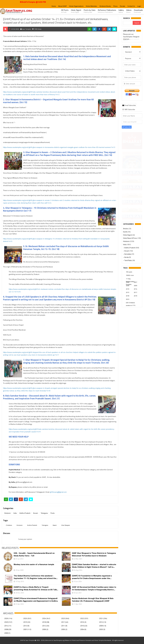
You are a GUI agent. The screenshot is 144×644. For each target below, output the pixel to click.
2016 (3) (83, 622)
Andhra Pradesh (25, 513)
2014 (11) (8, 626)
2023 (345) (65, 618)
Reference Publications (107, 11)
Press (115, 6)
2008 (128, 286)
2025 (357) (27, 618)
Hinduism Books (105, 6)
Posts (53, 513)
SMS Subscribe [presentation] (129, 109)
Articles (126, 229)
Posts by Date (90, 11)
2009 (135, 286)
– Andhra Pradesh (129, 248)
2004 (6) (83, 629)
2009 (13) (103, 626)
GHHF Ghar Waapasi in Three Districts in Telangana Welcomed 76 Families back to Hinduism (94, 554)
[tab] (129, 105)
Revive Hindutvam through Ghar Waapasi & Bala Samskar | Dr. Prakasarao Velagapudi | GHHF (93, 600)
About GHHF (62, 6)
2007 (135, 282)
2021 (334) (103, 618)
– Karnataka (127, 254)
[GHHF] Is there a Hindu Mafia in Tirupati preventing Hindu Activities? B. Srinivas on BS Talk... (36, 588)
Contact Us (131, 6)
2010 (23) (84, 626)
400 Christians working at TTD (131, 303)
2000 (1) (7, 633)
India (15, 513)
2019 (135, 296)
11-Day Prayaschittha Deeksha (130, 279)
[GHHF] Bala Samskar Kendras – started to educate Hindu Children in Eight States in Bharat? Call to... (94, 566)
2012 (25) (46, 626)
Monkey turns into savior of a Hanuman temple (34, 564)
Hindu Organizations (76, 6)
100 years (129, 272)
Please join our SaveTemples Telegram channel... (131, 37)
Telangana (44, 513)
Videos (129, 11)
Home (54, 6)
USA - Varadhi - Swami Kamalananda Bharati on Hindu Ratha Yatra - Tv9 (34, 554)
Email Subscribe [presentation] (129, 105)
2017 (135, 292)
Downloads (138, 11)
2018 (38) (46, 622)
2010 (128, 289)
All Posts (65, 11)
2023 (128, 299)
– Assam (126, 251)
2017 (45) (65, 622)
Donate (123, 6)
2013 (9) (26, 626)
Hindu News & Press (130, 238)
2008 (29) (8, 629)
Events (126, 232)
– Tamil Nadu (128, 260)
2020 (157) (8, 622)
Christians (9, 525)
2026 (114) (8, 618)
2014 (135, 289)
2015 (128, 292)
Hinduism (7, 513)
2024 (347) (46, 618)
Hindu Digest (76, 11)
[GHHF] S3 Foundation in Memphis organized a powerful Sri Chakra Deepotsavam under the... (92, 577)
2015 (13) (103, 622)
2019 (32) (27, 622)
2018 (128, 296)
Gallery (121, 11)
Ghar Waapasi (66, 525)
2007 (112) (27, 629)
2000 (128, 282)
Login (139, 6)
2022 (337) (84, 618)
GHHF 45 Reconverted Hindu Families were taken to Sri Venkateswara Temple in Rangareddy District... (94, 588)
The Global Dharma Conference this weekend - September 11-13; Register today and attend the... (36, 577)
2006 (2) (45, 629)
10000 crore (130, 275)
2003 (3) (102, 629)
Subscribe (127, 127)
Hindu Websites (91, 6)
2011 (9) (64, 626)
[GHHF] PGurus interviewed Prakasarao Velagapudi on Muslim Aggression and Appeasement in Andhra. (36, 600)
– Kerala (126, 257)
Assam (36, 513)
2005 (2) (64, 629)
